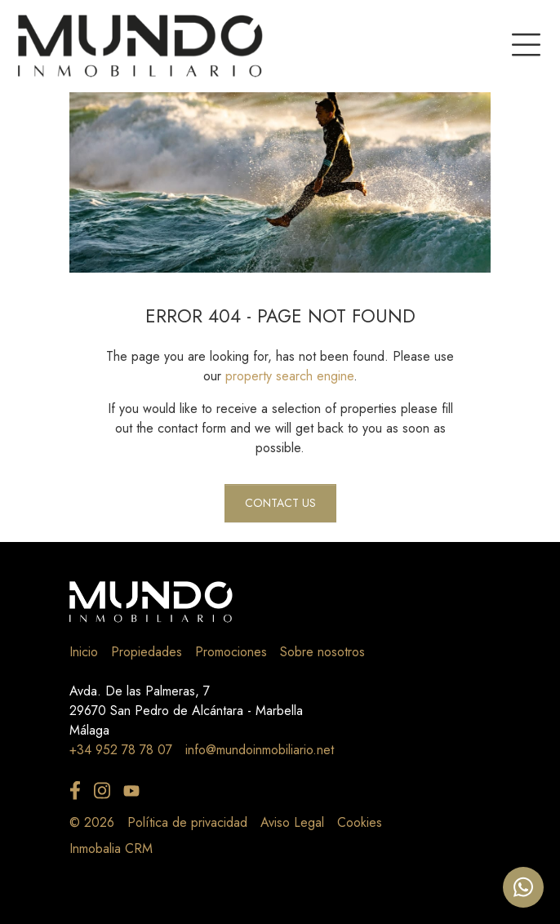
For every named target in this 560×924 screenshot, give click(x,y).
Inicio (84, 652)
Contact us (280, 503)
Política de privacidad (187, 822)
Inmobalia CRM (111, 848)
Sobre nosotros (322, 652)
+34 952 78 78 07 (121, 750)
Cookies (360, 822)
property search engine (289, 376)
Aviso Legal (292, 822)
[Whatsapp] (523, 887)
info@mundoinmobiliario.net (260, 750)
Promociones (231, 652)
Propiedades (147, 652)
